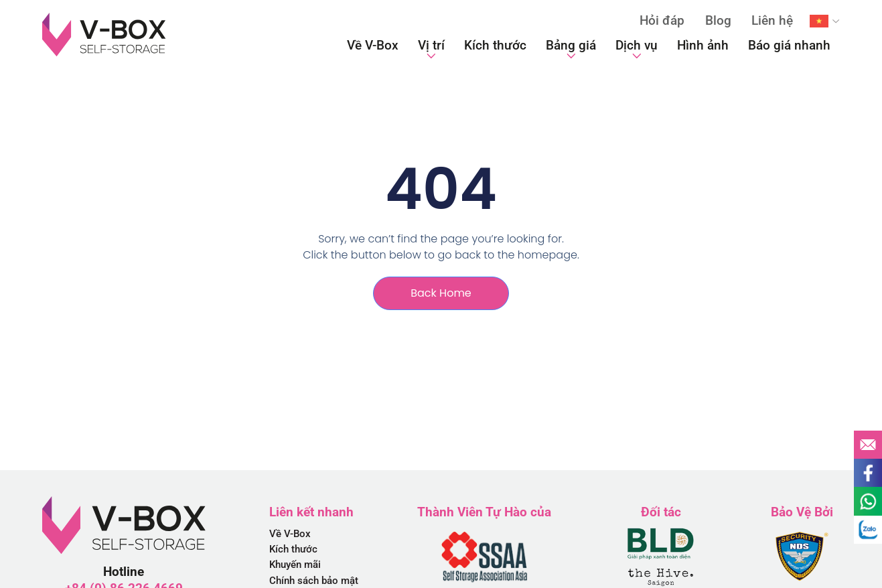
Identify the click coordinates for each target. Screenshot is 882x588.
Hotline (124, 572)
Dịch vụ (637, 49)
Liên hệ (772, 20)
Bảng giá (571, 49)
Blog (718, 20)
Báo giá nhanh (789, 45)
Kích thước (495, 45)
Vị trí (431, 49)
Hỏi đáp (662, 20)
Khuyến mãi (295, 565)
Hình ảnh (703, 45)
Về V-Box (373, 45)
